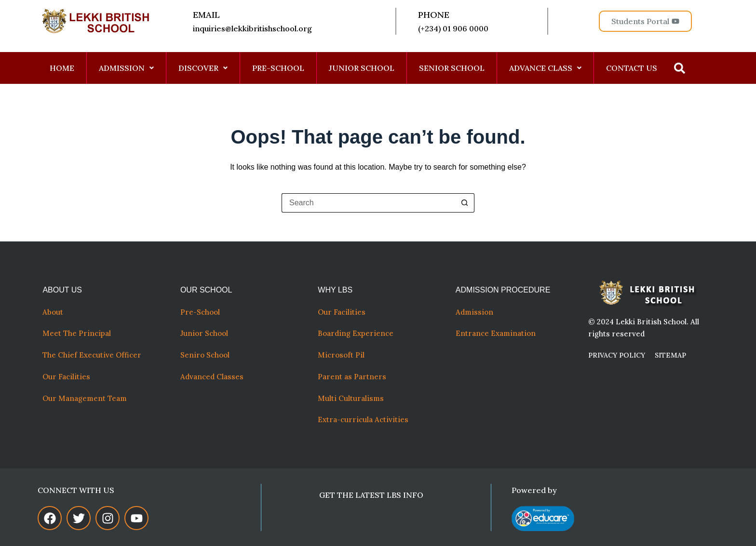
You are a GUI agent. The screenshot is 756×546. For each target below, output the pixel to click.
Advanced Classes (212, 377)
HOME (62, 68)
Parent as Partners (352, 377)
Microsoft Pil (341, 355)
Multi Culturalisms (353, 398)
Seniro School (205, 355)
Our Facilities (66, 377)
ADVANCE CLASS (545, 68)
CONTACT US (632, 68)
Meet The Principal (77, 333)
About (54, 312)
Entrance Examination (496, 333)
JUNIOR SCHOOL (362, 68)
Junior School (204, 333)
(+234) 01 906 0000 (453, 28)
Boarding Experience (356, 333)
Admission (474, 312)
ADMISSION (126, 68)
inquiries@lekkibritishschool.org (253, 28)
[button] (127, 68)
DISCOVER (203, 68)
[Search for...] (368, 203)
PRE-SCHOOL (278, 68)
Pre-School (200, 312)
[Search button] (465, 203)
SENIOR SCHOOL (452, 68)
